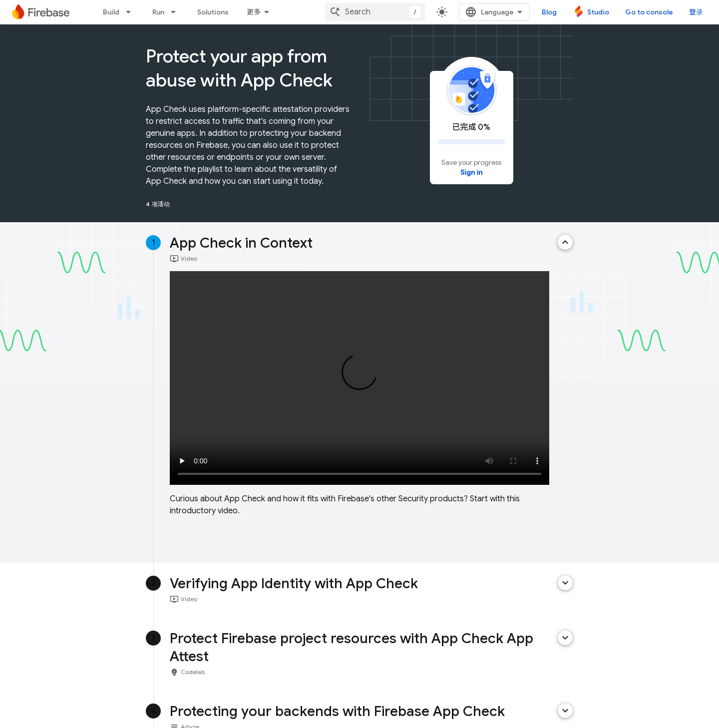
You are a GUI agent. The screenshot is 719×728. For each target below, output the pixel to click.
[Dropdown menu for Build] (131, 12)
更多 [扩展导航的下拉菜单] (254, 12)
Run (158, 12)
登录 (696, 12)
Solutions (213, 12)
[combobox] (375, 12)
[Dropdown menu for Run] (176, 12)
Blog (549, 12)
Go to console (649, 12)
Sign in (471, 172)
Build (111, 12)
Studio (598, 12)
